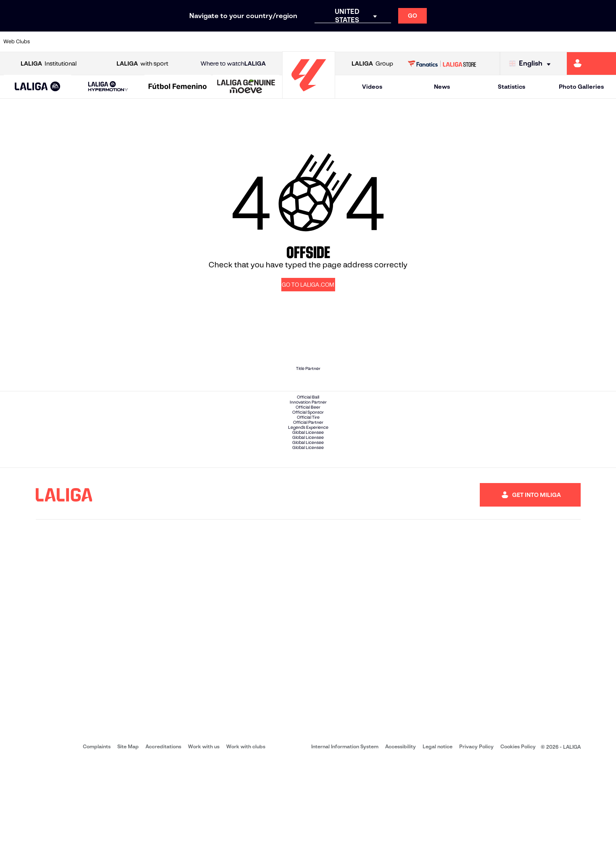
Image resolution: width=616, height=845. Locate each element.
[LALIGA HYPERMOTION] (108, 87)
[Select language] (532, 64)
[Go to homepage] (309, 95)
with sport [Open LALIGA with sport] (142, 64)
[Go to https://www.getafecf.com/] (227, 42)
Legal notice (438, 828)
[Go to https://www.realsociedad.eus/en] (519, 42)
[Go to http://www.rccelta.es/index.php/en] (344, 42)
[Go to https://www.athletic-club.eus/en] (53, 42)
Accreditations (163, 828)
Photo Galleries (581, 87)
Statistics (512, 87)
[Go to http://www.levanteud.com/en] (286, 42)
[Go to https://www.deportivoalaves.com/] (140, 42)
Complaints (97, 828)
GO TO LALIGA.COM (308, 285)
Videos (372, 87)
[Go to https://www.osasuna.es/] (111, 42)
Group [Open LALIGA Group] (372, 64)
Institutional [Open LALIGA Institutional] (49, 64)
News (442, 87)
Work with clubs (246, 828)
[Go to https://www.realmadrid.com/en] (460, 42)
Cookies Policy (518, 828)
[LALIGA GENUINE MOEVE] (246, 87)
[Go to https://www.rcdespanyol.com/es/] (373, 42)
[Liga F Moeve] (178, 87)
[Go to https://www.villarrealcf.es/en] (606, 42)
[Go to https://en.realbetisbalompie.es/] (431, 42)
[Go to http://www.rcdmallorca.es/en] (402, 42)
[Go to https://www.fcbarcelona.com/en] (198, 42)
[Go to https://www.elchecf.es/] (169, 42)
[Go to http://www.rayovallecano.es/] (315, 42)
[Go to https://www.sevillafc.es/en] (548, 42)
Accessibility (401, 828)
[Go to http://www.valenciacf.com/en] (577, 42)
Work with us (204, 828)
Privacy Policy (476, 828)
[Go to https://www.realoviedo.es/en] (490, 42)
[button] (38, 87)
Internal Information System (345, 828)
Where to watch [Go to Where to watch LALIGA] (233, 64)
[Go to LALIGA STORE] (442, 63)
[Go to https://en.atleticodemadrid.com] (82, 42)
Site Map (128, 828)
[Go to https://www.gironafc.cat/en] (256, 42)
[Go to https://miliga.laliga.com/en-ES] (591, 63)
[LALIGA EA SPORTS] (38, 87)
